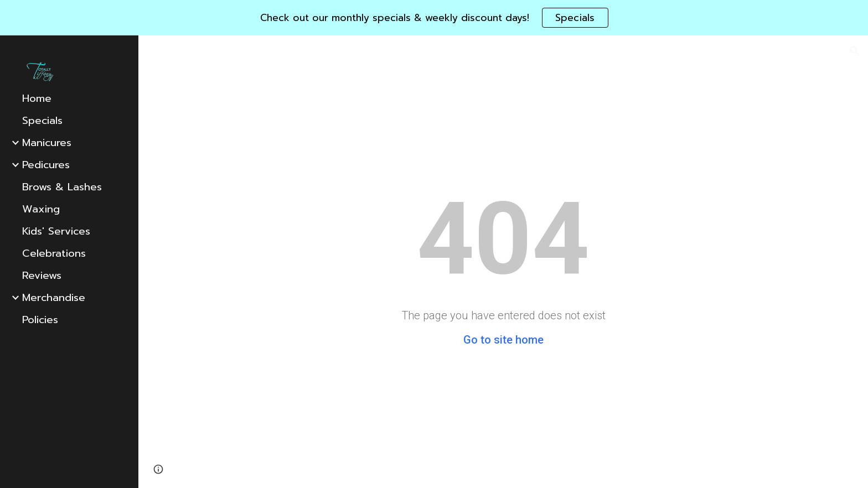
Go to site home (503, 340)
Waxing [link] (41, 209)
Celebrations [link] (54, 253)
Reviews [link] (42, 276)
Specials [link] (42, 121)
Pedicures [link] (46, 165)
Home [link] (37, 98)
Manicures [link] (47, 143)
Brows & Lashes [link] (62, 187)
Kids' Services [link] (56, 231)
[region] (434, 18)
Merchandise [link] (54, 298)
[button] (855, 51)
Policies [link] (40, 320)
